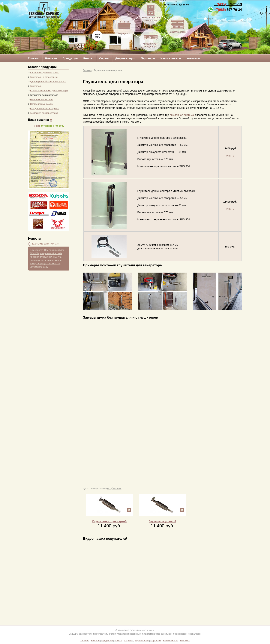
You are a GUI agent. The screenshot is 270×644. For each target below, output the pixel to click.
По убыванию (114, 489)
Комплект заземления (41, 100)
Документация (125, 58)
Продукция (70, 58)
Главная (34, 58)
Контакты (193, 58)
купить (230, 156)
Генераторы (36, 86)
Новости (51, 58)
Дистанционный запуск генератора (48, 82)
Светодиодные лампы (41, 104)
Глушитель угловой (162, 521)
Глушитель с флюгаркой (109, 521)
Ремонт (88, 58)
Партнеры (148, 58)
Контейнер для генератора (44, 113)
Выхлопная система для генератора (49, 91)
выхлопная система (182, 115)
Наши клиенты (171, 58)
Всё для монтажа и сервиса (45, 109)
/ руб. (53, 126)
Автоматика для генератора (45, 73)
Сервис (104, 58)
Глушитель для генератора (44, 95)
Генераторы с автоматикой (44, 77)
